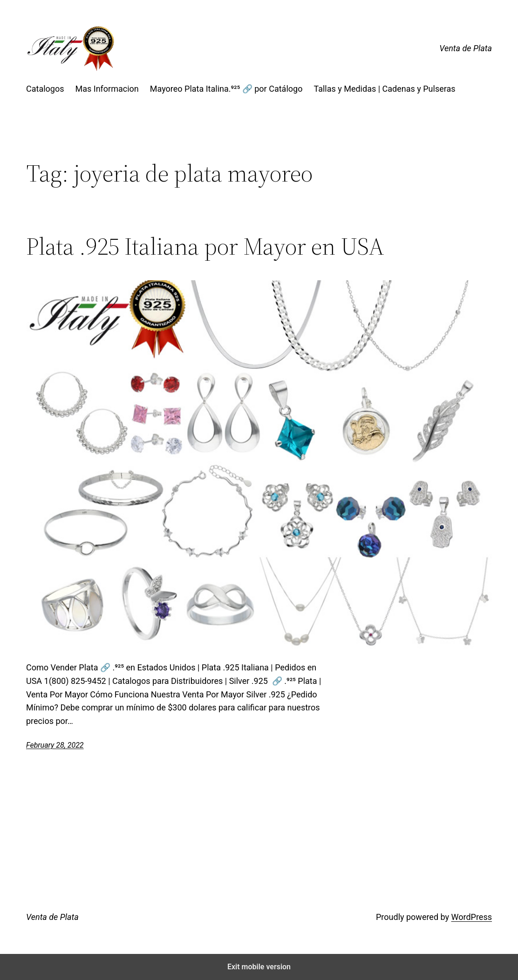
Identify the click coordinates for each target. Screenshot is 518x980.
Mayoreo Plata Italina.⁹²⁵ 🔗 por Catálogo (226, 89)
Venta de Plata (466, 48)
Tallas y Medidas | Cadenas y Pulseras (384, 89)
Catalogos (45, 89)
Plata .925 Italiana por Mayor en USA (205, 246)
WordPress (472, 917)
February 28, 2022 (55, 745)
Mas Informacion (107, 89)
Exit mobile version (259, 967)
